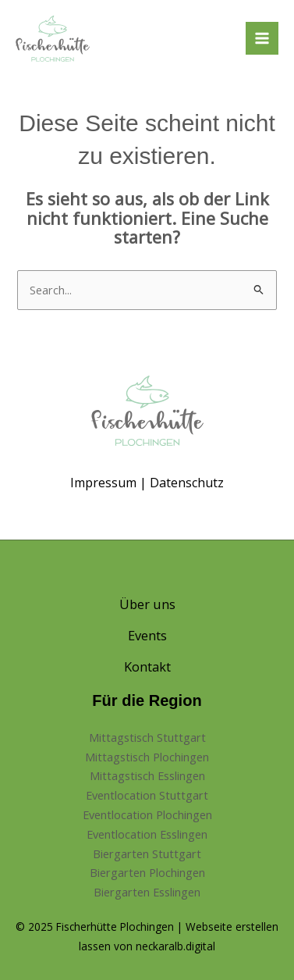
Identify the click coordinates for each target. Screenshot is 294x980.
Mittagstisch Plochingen (147, 757)
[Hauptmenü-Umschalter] (262, 38)
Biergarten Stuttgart (147, 853)
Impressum (103, 483)
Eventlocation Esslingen (147, 834)
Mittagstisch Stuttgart (147, 737)
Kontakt (147, 666)
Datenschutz (187, 483)
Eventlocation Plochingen (147, 814)
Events (147, 635)
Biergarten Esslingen (147, 892)
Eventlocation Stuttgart (147, 795)
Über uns (147, 604)
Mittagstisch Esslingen (147, 775)
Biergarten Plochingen (147, 872)
